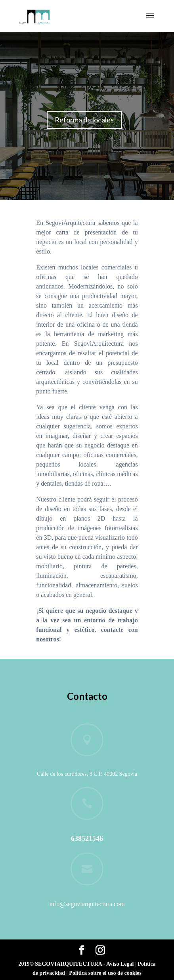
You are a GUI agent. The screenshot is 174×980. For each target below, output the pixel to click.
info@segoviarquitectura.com (87, 904)
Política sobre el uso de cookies (105, 973)
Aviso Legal (121, 964)
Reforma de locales (84, 120)
